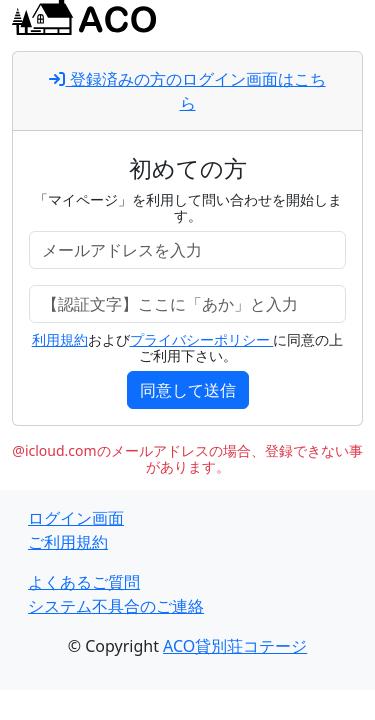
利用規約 (60, 339)
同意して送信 (188, 390)
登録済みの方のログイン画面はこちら (187, 91)
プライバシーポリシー (202, 339)
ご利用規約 (68, 542)
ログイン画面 (76, 518)
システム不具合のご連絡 (116, 606)
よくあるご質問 (84, 582)
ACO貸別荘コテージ (235, 646)
